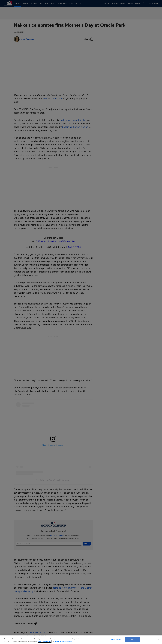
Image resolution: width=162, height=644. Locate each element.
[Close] (158, 639)
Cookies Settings (115, 639)
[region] (81, 640)
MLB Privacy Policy (45, 641)
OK (132, 639)
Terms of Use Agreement (64, 641)
